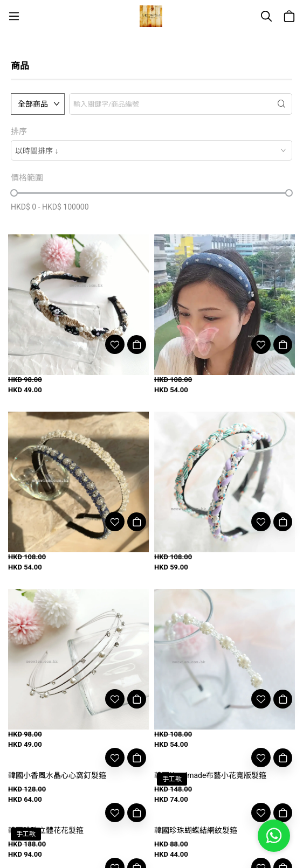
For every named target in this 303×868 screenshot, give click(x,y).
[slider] (14, 193)
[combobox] (151, 150)
